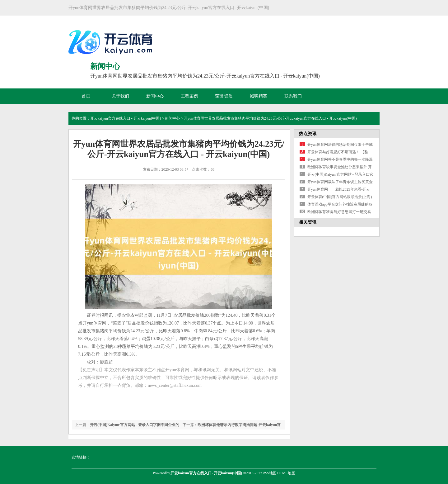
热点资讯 (308, 134)
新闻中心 (155, 96)
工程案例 (189, 96)
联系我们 (293, 96)
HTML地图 (286, 473)
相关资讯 (308, 222)
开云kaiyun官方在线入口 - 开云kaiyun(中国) (126, 118)
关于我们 (120, 96)
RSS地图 (270, 473)
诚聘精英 (259, 96)
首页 (86, 96)
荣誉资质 (224, 96)
